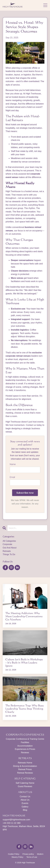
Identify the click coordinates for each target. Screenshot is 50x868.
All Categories (9, 541)
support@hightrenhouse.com (16, 820)
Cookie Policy (14, 854)
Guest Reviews (25, 786)
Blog (25, 810)
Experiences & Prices (25, 749)
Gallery (25, 807)
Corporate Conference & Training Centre (25, 739)
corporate (7, 544)
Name (13, 464)
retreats (7, 551)
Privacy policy (28, 854)
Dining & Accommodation (25, 766)
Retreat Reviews (25, 773)
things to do (9, 554)
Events (25, 803)
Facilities (25, 742)
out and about (10, 548)
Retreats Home (25, 763)
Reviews (25, 753)
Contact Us (25, 797)
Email (12, 477)
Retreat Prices (25, 769)
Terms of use (32, 857)
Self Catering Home (25, 783)
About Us (25, 800)
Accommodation (25, 746)
